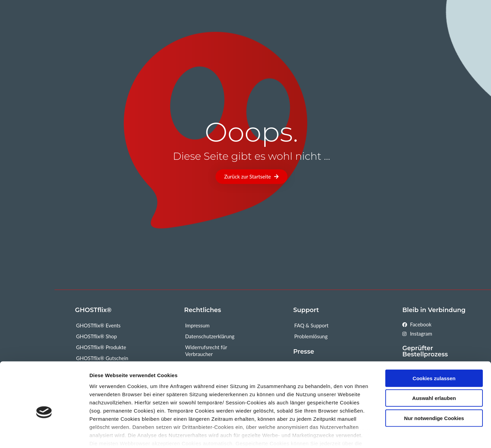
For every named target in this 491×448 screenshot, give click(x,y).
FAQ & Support (311, 325)
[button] (252, 177)
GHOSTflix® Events (98, 325)
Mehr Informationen (413, 435)
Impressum (197, 325)
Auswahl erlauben (434, 363)
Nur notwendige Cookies (434, 383)
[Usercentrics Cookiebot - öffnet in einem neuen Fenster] (44, 435)
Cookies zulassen (434, 343)
